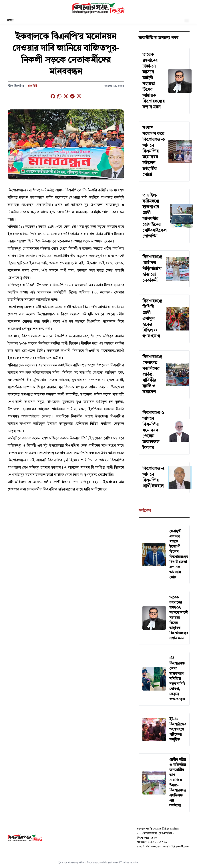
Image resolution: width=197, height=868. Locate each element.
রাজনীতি (33, 86)
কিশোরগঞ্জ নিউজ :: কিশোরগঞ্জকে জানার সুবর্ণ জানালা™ (95, 863)
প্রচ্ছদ (10, 20)
